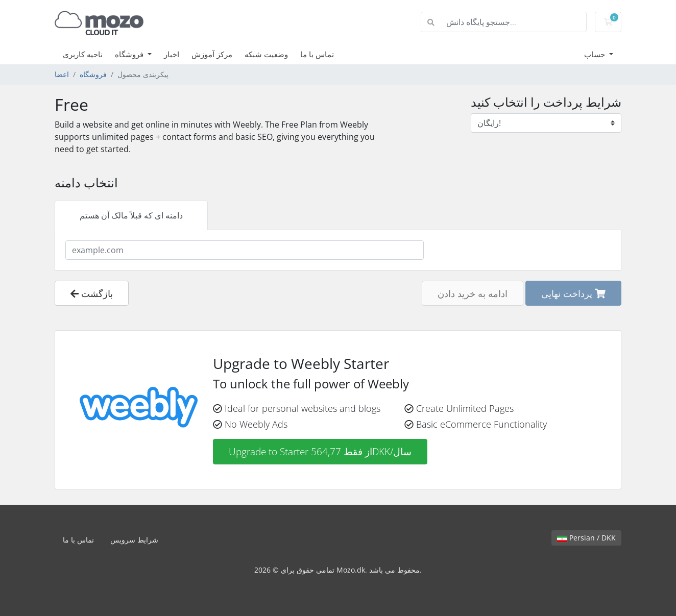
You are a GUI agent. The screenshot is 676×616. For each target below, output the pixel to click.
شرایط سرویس (134, 540)
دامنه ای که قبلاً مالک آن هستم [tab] (131, 215)
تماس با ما (317, 54)
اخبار (172, 54)
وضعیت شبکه (266, 54)
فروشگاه (130, 54)
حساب (596, 54)
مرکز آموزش (212, 54)
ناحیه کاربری (83, 54)
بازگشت (92, 293)
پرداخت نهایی (573, 293)
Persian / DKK (586, 538)
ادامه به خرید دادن (473, 293)
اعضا (62, 74)
